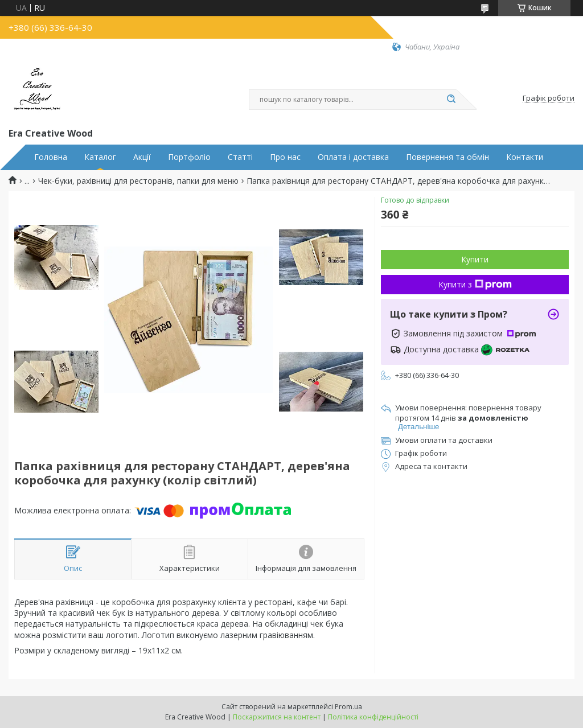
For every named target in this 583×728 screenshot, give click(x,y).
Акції (142, 157)
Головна (51, 157)
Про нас (285, 157)
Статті (240, 157)
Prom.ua (348, 707)
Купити (475, 259)
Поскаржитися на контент (277, 717)
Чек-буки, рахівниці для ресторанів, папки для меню (138, 181)
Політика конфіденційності (373, 717)
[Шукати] (451, 100)
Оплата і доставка (353, 157)
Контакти (525, 157)
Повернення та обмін (447, 157)
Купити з (475, 284)
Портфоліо (189, 157)
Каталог (100, 157)
